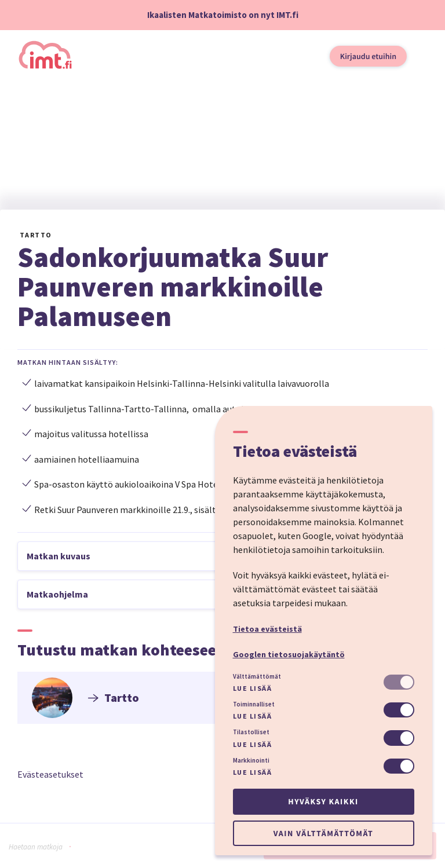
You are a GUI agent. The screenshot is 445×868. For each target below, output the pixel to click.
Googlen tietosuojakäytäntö (289, 654)
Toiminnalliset (254, 704)
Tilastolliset (251, 732)
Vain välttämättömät (323, 833)
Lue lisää (253, 688)
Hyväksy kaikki (323, 801)
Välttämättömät (257, 676)
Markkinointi (251, 760)
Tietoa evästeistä (267, 629)
